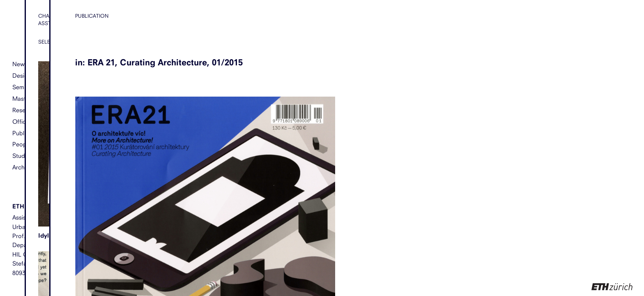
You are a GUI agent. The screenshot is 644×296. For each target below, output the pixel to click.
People (22, 144)
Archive (22, 167)
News (20, 64)
